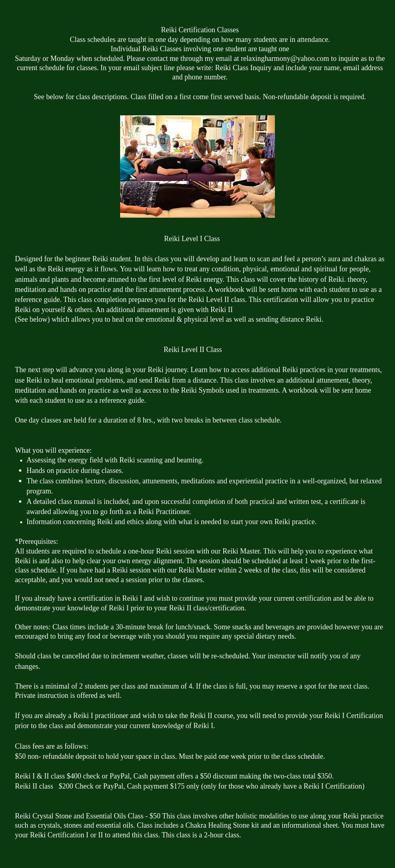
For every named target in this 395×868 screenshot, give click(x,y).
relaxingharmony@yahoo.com (285, 58)
